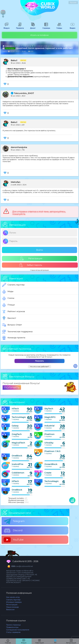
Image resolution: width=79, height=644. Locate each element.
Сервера (46, 27)
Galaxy (15, 426)
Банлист (9, 318)
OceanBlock (51, 464)
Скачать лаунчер (13, 285)
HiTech (15, 409)
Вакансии (10, 610)
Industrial (27, 46)
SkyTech (49, 409)
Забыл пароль (31, 265)
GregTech (17, 434)
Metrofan (16, 182)
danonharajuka (19, 147)
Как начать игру (13, 597)
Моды (8, 292)
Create (48, 473)
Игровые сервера (14, 602)
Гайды (59, 27)
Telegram (14, 521)
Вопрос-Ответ (12, 325)
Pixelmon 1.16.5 (52, 451)
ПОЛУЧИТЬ (12, 387)
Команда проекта (14, 338)
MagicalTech (18, 443)
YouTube (14, 540)
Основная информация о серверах (50, 46)
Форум (6, 27)
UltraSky (49, 443)
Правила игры (12, 627)
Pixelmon (49, 434)
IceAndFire (17, 464)
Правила (20, 27)
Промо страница (13, 625)
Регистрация (31, 259)
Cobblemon (18, 473)
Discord (13, 531)
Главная (7, 46)
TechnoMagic (19, 417)
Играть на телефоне (39, 35)
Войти (40, 250)
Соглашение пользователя (18, 630)
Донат (32, 27)
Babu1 (14, 60)
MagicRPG (50, 417)
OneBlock (17, 456)
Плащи (8, 305)
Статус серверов (13, 632)
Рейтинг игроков (13, 312)
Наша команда (12, 607)
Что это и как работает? (40, 367)
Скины (8, 298)
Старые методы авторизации (39, 270)
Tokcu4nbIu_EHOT (22, 93)
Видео (72, 27)
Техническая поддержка (17, 332)
